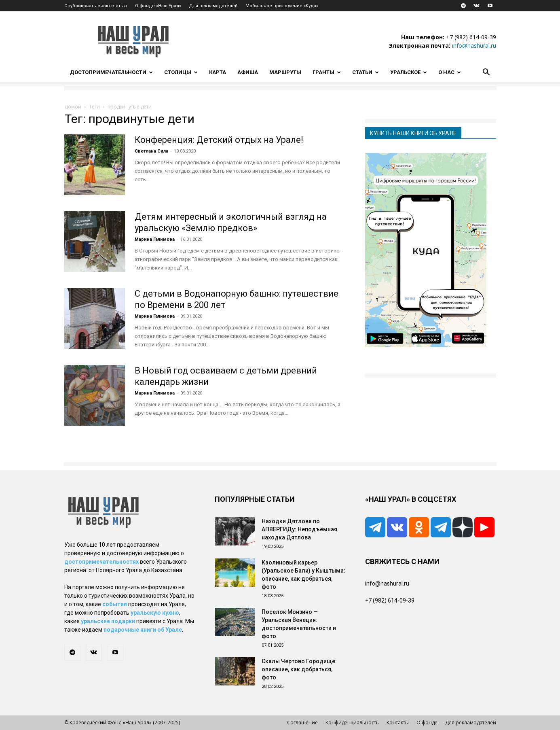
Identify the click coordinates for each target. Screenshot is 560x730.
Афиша (248, 72)
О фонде (427, 723)
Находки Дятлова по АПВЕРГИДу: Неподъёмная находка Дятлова (299, 529)
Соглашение (302, 723)
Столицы (181, 72)
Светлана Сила (151, 151)
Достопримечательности (111, 72)
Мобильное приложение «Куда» (282, 6)
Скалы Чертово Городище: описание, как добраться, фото (299, 669)
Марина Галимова (155, 239)
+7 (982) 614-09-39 (471, 37)
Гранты (327, 72)
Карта (218, 72)
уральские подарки (108, 621)
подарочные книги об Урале (143, 630)
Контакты (398, 723)
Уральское (409, 72)
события (115, 604)
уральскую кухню (155, 613)
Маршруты (285, 72)
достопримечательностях (101, 562)
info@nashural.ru (474, 46)
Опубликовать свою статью (96, 6)
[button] (486, 73)
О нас (450, 72)
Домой (73, 107)
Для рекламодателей (213, 6)
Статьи (366, 72)
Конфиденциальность (352, 723)
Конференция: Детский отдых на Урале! (219, 140)
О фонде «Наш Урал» (158, 6)
